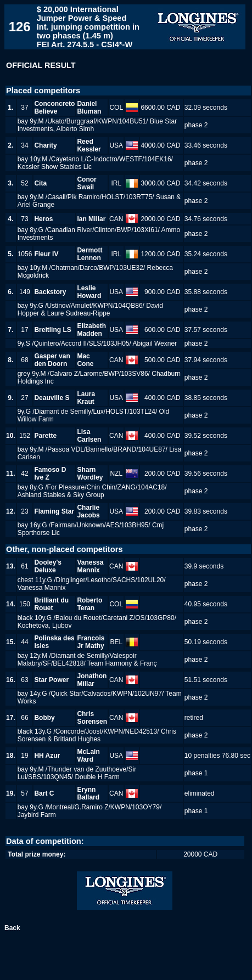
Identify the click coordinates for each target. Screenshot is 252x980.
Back (12, 928)
